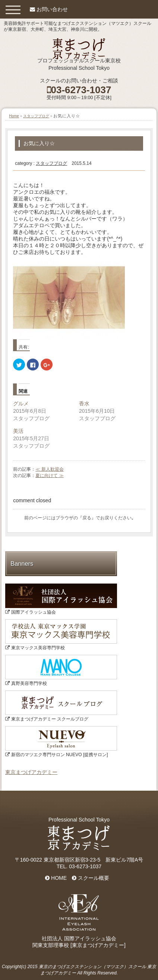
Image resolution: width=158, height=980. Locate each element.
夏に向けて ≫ (49, 476)
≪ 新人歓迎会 (49, 469)
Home (14, 116)
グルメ (21, 404)
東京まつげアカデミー (31, 772)
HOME (56, 878)
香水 (84, 404)
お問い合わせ (52, 9)
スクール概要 (91, 878)
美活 (18, 431)
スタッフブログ (36, 116)
